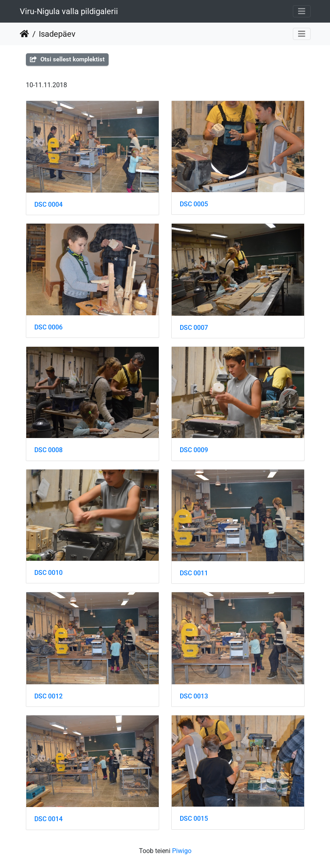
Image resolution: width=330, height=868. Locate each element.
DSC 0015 (194, 819)
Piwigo (182, 851)
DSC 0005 (194, 204)
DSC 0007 (194, 328)
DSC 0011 (194, 573)
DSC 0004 (48, 204)
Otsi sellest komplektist (67, 59)
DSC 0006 (48, 327)
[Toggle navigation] (302, 11)
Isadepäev (57, 34)
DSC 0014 (48, 819)
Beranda (24, 34)
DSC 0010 (48, 573)
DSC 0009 (194, 450)
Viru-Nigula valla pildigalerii (69, 11)
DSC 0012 (48, 696)
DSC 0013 (194, 696)
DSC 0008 (48, 450)
